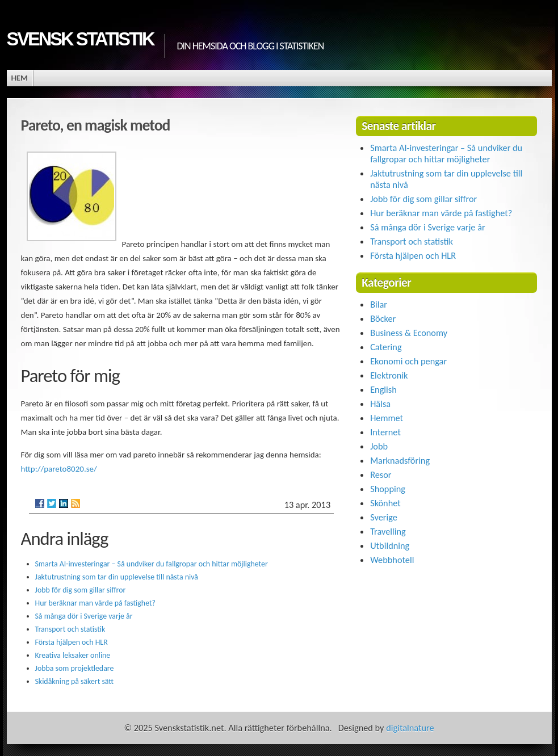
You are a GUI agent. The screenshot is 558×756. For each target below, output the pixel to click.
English (383, 389)
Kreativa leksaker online (73, 655)
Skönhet (385, 503)
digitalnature (410, 728)
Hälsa (380, 404)
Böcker (383, 318)
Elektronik (389, 375)
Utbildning (390, 545)
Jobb (379, 446)
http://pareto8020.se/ (59, 469)
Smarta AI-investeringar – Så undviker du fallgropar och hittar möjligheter (152, 564)
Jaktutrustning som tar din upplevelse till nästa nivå (117, 577)
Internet (385, 432)
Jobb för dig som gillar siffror (81, 590)
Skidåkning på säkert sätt (75, 681)
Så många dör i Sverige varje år (84, 616)
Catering (386, 347)
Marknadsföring (400, 460)
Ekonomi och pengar (408, 361)
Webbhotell (392, 560)
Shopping (388, 489)
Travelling (388, 531)
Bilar (379, 304)
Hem (20, 78)
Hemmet (387, 418)
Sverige (384, 517)
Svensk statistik (80, 39)
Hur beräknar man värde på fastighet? (96, 603)
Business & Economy (409, 333)
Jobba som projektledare (75, 668)
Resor (381, 474)
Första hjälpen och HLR (72, 642)
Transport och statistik (70, 629)
